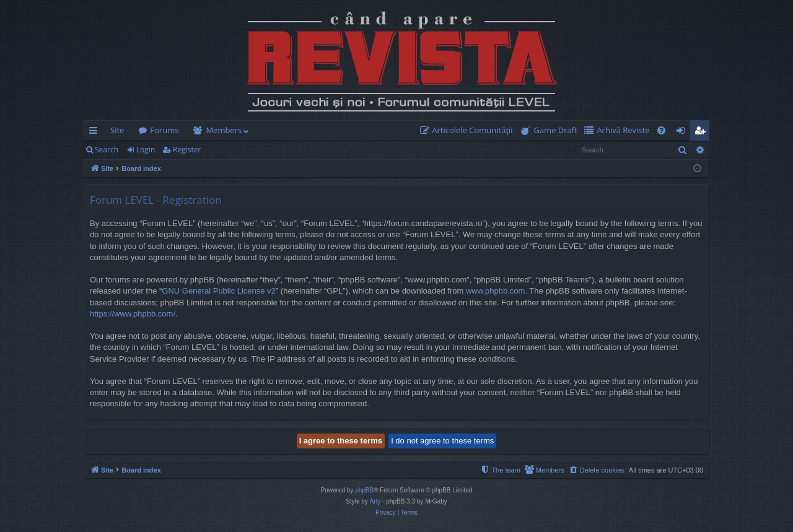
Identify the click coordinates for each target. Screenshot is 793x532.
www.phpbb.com (495, 291)
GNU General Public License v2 (219, 291)
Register (187, 150)
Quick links (96, 133)
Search (107, 150)
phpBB (364, 490)
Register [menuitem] (703, 133)
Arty (375, 501)
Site (117, 130)
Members (224, 130)
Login (146, 150)
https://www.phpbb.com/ (133, 314)
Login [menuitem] (683, 133)
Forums (164, 130)
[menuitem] (469, 130)
